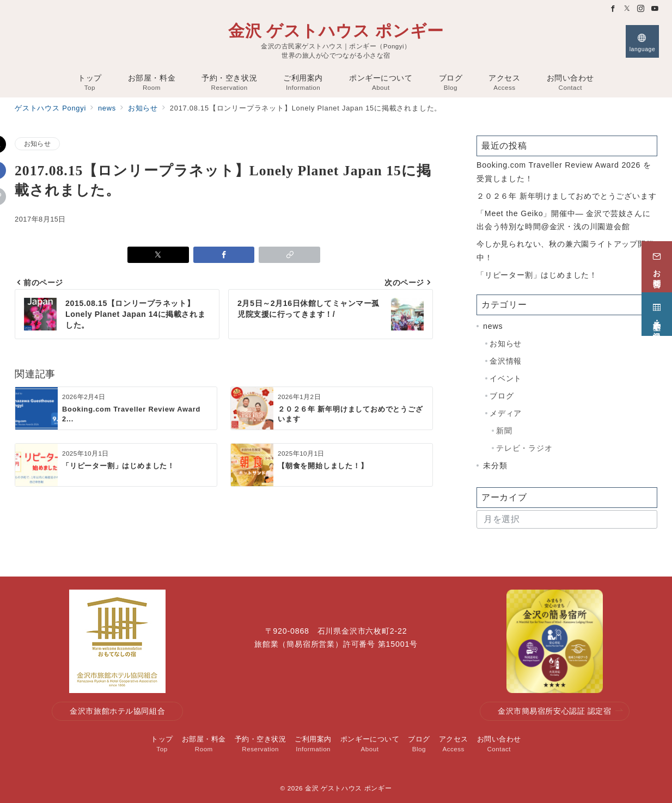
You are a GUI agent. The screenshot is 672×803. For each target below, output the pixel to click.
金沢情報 (506, 361)
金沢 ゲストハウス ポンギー (336, 31)
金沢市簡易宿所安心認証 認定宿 (560, 711)
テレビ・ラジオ (524, 448)
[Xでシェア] (158, 255)
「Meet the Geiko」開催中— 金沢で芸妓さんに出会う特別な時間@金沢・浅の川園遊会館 (564, 220)
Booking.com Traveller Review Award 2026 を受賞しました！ (564, 171)
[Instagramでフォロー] (641, 9)
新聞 (504, 431)
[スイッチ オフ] (642, 41)
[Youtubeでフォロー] (655, 9)
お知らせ (37, 143)
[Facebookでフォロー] (613, 9)
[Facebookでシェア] (224, 255)
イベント (506, 378)
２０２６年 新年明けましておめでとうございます (566, 196)
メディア (506, 413)
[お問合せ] (657, 265)
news (493, 326)
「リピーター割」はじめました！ (537, 275)
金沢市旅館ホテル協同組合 (117, 711)
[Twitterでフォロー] (627, 9)
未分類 (495, 465)
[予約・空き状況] (657, 312)
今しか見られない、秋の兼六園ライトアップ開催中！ (565, 250)
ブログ (502, 396)
